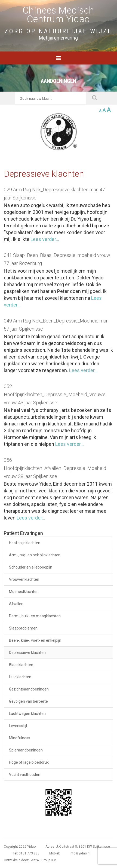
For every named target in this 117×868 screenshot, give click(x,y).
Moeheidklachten (24, 592)
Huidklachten (20, 677)
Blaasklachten (21, 665)
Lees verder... (44, 239)
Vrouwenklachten (24, 579)
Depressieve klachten (27, 653)
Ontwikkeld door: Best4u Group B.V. (30, 860)
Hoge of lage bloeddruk (29, 762)
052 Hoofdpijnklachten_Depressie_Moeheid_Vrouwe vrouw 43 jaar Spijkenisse (55, 394)
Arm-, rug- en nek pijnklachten (35, 555)
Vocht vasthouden (25, 775)
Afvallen (16, 604)
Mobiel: (55, 853)
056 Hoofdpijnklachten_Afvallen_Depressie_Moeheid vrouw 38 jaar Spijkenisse (55, 468)
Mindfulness (20, 738)
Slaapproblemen (23, 628)
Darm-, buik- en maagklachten (35, 616)
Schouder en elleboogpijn (31, 567)
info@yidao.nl (80, 853)
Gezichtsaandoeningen (29, 689)
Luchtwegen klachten (27, 714)
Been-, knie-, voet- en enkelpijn (35, 640)
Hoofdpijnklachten (25, 543)
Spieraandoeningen (26, 750)
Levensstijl (18, 726)
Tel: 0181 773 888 (26, 853)
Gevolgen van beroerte (28, 701)
